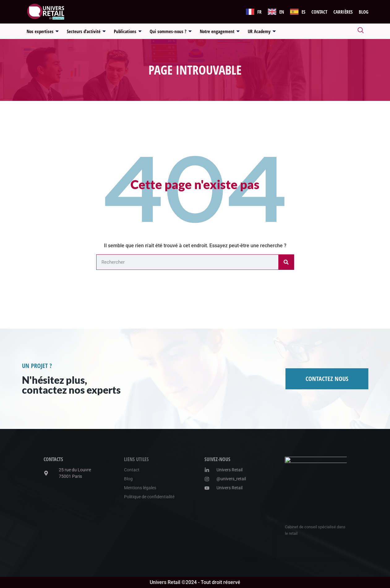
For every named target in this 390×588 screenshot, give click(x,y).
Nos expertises (43, 31)
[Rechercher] (286, 262)
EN (282, 12)
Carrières (343, 12)
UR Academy (262, 31)
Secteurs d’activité (86, 31)
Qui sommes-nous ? (171, 31)
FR (259, 12)
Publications (128, 31)
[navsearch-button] (361, 31)
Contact (319, 12)
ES (303, 12)
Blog (364, 12)
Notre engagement (220, 31)
